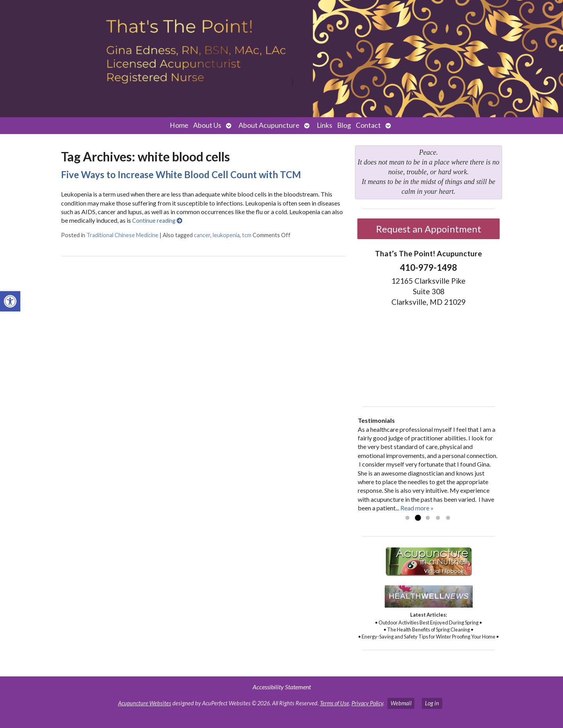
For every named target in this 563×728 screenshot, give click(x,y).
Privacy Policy (367, 703)
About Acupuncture (269, 125)
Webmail (401, 703)
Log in (432, 703)
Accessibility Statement (282, 687)
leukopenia (226, 235)
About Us (207, 125)
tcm (247, 235)
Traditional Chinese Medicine (122, 235)
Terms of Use (334, 703)
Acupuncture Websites (145, 703)
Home (179, 125)
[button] (10, 301)
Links (325, 125)
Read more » (417, 508)
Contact (368, 125)
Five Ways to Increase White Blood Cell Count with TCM (181, 174)
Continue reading (157, 221)
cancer (202, 235)
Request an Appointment (429, 229)
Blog (344, 125)
